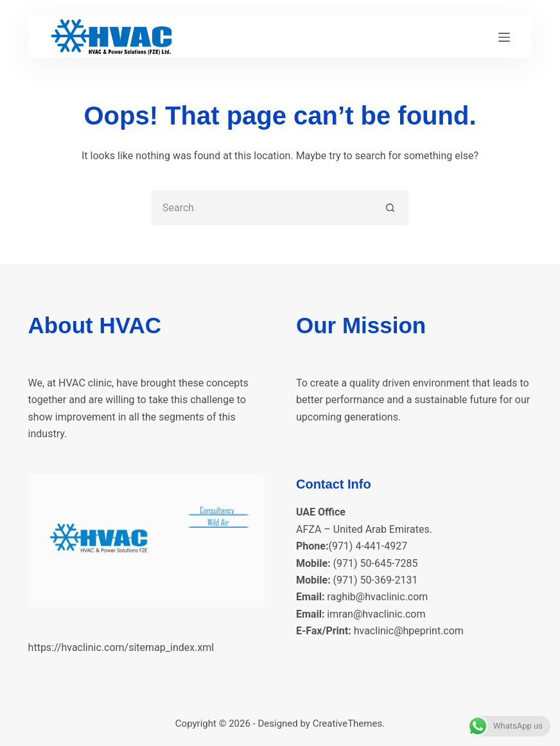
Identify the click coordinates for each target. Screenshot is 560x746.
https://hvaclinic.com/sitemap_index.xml (121, 647)
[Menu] (504, 37)
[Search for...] (262, 208)
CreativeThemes (348, 724)
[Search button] (391, 208)
